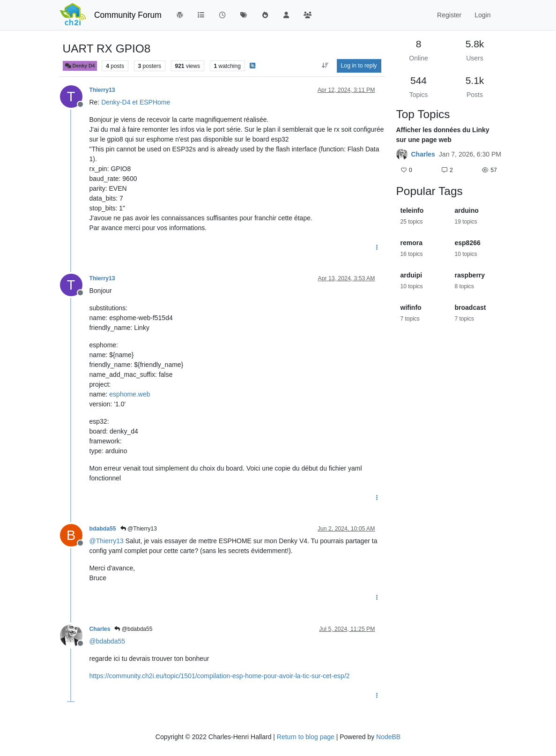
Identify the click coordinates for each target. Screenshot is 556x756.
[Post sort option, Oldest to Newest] (325, 66)
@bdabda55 (133, 629)
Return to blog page (306, 737)
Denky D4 (80, 66)
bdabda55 (103, 529)
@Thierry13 (139, 529)
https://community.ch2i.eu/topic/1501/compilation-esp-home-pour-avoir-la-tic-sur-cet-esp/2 (220, 676)
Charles (100, 629)
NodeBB (388, 737)
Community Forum (128, 15)
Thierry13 (102, 90)
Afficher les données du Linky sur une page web (443, 135)
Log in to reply (359, 66)
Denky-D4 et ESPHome (136, 102)
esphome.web (130, 394)
